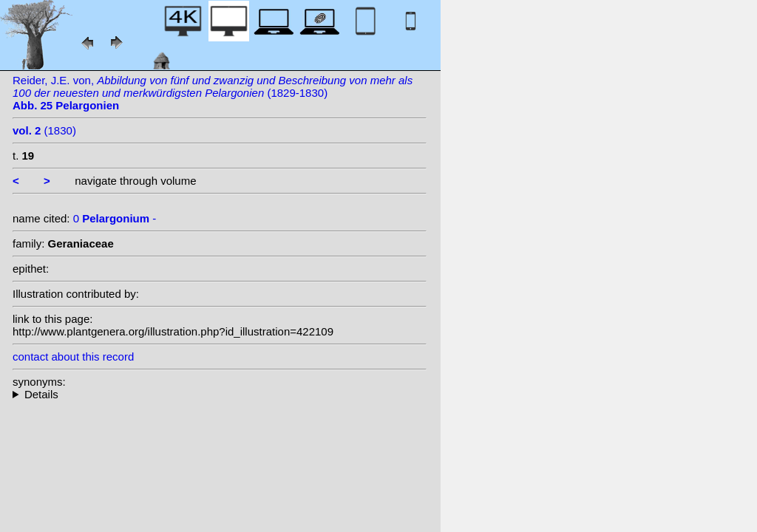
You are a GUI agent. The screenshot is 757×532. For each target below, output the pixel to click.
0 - (115, 218)
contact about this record (73, 357)
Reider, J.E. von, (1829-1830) (213, 93)
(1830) (44, 130)
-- (220, 394)
